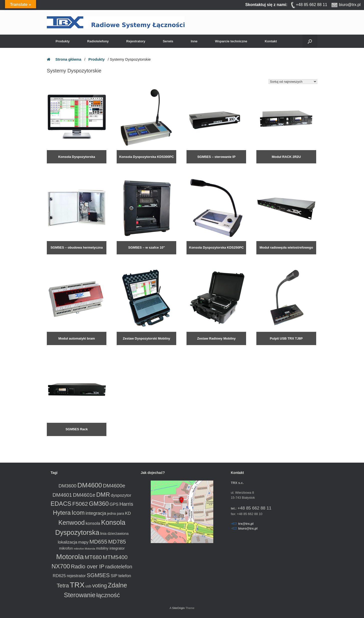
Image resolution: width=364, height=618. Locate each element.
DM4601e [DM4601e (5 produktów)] (84, 495)
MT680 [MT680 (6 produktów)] (93, 557)
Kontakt (271, 41)
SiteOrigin (178, 608)
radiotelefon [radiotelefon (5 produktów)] (119, 567)
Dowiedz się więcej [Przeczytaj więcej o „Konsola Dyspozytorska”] (60, 166)
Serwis (168, 41)
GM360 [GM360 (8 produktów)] (99, 504)
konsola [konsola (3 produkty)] (93, 523)
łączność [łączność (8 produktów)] (108, 595)
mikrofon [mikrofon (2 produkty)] (66, 548)
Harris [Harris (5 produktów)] (126, 504)
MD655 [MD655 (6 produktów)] (98, 542)
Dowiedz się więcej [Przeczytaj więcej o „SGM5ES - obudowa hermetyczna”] (60, 257)
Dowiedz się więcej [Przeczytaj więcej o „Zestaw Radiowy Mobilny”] (200, 348)
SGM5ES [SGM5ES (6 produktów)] (98, 575)
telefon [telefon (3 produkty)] (125, 576)
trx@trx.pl (246, 524)
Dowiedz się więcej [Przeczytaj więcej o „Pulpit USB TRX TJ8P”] (269, 348)
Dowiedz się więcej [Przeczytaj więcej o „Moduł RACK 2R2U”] (269, 166)
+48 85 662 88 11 (254, 508)
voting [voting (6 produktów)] (100, 586)
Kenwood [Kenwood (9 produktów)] (71, 523)
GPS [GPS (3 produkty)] (114, 504)
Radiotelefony (98, 41)
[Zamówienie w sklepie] (293, 82)
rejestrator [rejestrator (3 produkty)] (76, 576)
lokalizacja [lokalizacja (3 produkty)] (68, 542)
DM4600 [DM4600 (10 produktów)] (90, 485)
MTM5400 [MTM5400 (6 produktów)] (115, 557)
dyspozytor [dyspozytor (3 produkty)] (121, 495)
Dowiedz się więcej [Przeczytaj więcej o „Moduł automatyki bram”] (60, 348)
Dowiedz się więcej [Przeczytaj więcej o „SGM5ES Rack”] (60, 439)
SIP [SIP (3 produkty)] (114, 576)
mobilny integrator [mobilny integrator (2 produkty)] (110, 548)
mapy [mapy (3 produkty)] (83, 542)
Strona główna (68, 59)
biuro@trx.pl (248, 528)
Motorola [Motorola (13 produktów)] (70, 557)
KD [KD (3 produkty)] (128, 513)
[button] (310, 41)
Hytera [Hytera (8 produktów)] (62, 513)
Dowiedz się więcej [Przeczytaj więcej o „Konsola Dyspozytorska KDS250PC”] (200, 257)
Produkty (63, 41)
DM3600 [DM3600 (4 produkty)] (68, 486)
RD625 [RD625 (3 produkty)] (59, 576)
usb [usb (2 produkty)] (88, 586)
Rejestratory (136, 41)
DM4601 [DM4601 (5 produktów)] (62, 495)
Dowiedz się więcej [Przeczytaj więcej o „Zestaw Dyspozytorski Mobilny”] (130, 348)
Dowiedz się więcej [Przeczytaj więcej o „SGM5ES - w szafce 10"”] (130, 257)
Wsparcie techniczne (231, 41)
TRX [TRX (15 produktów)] (77, 585)
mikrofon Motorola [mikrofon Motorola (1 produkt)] (84, 549)
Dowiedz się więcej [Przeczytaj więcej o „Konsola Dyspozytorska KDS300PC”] (130, 166)
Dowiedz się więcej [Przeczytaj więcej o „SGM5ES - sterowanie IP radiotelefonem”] (200, 166)
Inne (194, 41)
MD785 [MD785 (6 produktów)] (117, 542)
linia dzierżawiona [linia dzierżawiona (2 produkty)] (114, 534)
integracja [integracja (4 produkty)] (96, 513)
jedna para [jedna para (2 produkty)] (116, 513)
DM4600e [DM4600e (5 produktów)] (114, 486)
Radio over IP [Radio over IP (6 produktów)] (88, 567)
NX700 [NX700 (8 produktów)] (61, 566)
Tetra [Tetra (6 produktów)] (63, 586)
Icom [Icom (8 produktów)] (78, 513)
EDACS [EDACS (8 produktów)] (61, 504)
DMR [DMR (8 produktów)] (103, 495)
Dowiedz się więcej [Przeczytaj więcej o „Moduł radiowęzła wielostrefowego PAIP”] (269, 257)
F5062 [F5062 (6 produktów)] (80, 504)
